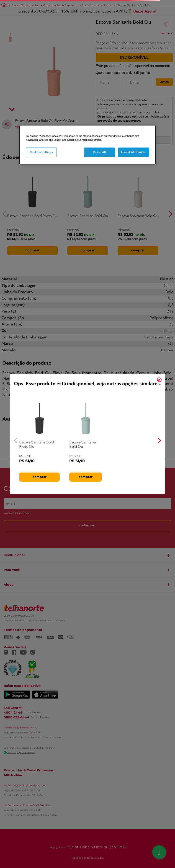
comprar (40, 477)
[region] (87, 145)
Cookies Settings (41, 152)
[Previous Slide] (16, 440)
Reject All (99, 152)
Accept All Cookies (134, 152)
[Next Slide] (159, 440)
